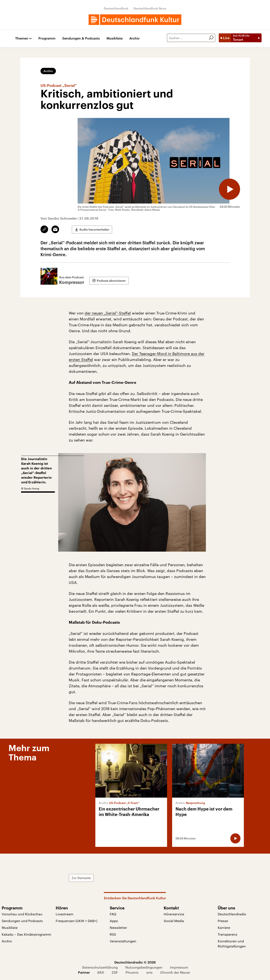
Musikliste (115, 38)
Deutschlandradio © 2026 (135, 962)
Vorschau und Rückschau (22, 914)
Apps (114, 921)
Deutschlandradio (232, 914)
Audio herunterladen (94, 229)
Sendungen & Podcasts (81, 38)
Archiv (134, 38)
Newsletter (118, 927)
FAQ (113, 914)
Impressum (179, 967)
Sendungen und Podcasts (22, 921)
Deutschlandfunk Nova (150, 8)
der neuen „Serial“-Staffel (108, 313)
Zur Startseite (81, 878)
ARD (101, 972)
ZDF (115, 972)
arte (149, 972)
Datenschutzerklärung (100, 967)
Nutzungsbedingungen (144, 967)
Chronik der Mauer (175, 972)
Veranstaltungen (123, 941)
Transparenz (227, 934)
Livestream (65, 914)
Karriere (224, 927)
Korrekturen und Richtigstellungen (232, 944)
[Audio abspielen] (229, 189)
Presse (223, 921)
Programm (47, 38)
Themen (22, 38)
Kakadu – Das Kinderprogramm (26, 934)
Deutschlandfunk (116, 8)
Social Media (174, 921)
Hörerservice (174, 914)
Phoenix (132, 972)
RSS (113, 934)
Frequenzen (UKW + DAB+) (76, 921)
